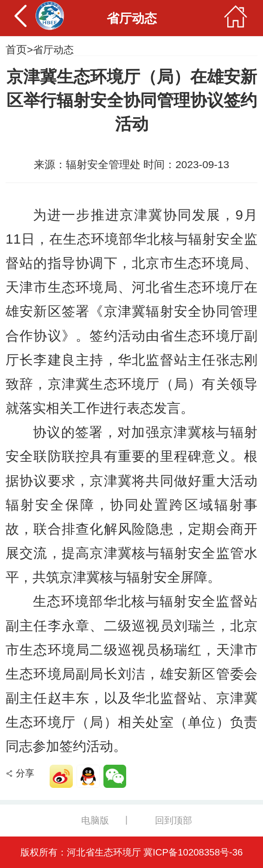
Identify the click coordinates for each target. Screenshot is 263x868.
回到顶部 (174, 820)
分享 (25, 773)
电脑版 (95, 820)
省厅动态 (54, 50)
